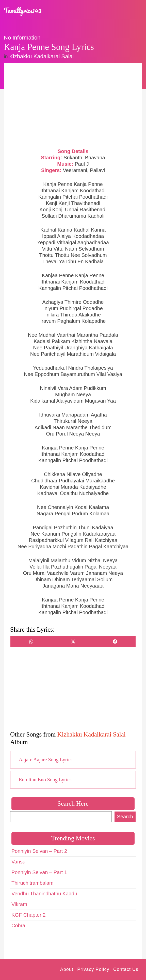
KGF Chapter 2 (29, 915)
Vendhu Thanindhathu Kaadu (44, 894)
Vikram (19, 904)
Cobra (18, 926)
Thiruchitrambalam (33, 883)
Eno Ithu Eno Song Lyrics (45, 780)
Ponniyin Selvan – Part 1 (39, 872)
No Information (22, 38)
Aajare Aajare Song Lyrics (46, 760)
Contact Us (126, 969)
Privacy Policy (93, 969)
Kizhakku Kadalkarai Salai (41, 56)
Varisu (18, 862)
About (67, 969)
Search (125, 817)
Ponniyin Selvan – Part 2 (39, 851)
